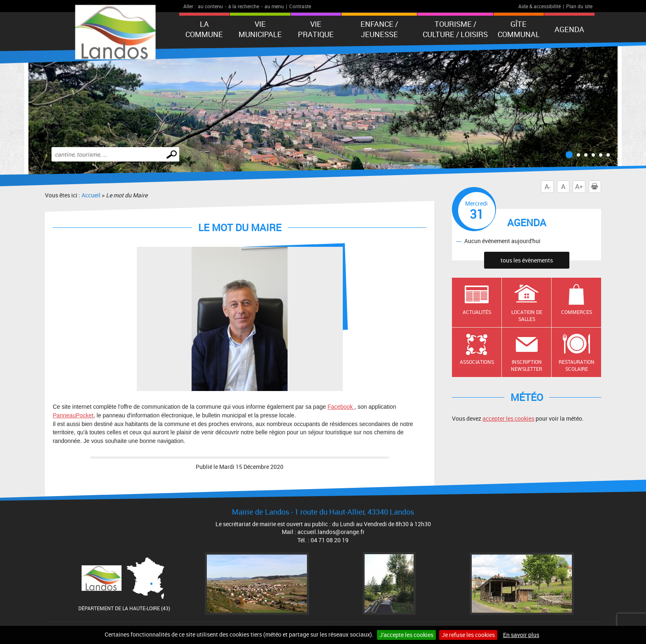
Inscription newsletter (527, 365)
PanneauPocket (73, 415)
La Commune (204, 29)
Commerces (577, 312)
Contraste (300, 6)
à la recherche (244, 6)
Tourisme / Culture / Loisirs (455, 29)
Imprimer (596, 187)
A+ (579, 187)
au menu (274, 6)
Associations (477, 362)
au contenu (210, 6)
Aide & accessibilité (540, 6)
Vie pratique (316, 29)
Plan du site (579, 6)
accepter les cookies (508, 418)
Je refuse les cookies (468, 635)
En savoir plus (521, 635)
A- (548, 187)
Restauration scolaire (577, 365)
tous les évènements (527, 260)
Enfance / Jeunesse (379, 29)
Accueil (91, 195)
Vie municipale (260, 29)
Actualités (477, 312)
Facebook (341, 407)
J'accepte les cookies (406, 635)
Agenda (569, 29)
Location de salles (527, 315)
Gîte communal (519, 29)
